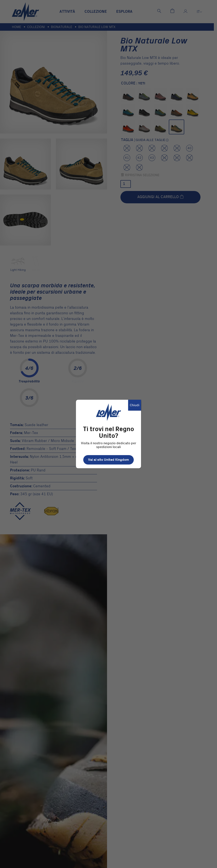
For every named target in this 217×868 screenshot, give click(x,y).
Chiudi (135, 405)
